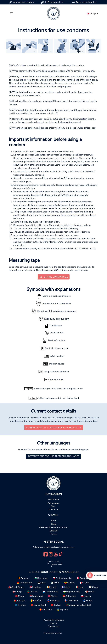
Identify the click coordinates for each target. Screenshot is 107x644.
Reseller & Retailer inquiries (54, 527)
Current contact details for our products (54, 428)
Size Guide (100, 576)
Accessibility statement (54, 620)
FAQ (53, 521)
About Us (54, 510)
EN (92, 14)
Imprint (54, 623)
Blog (53, 524)
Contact (54, 531)
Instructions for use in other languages (53, 456)
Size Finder (53, 500)
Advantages (53, 503)
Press (54, 534)
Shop (54, 506)
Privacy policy (53, 626)
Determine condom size (54, 277)
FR (97, 14)
